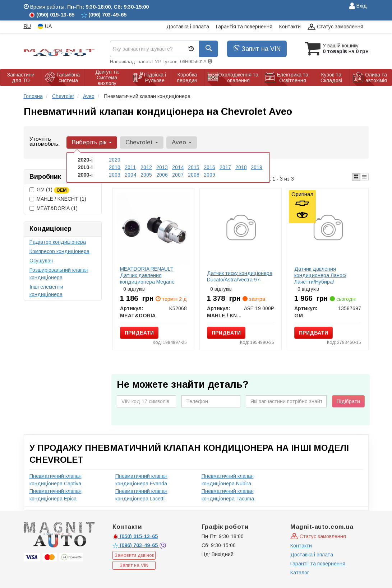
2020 (115, 160)
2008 (194, 175)
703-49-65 (136, 545)
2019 (257, 167)
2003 (115, 175)
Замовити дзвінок (134, 555)
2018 (241, 167)
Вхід (358, 6)
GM (49, 190)
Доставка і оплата (188, 27)
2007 (178, 175)
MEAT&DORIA (54, 208)
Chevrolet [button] (142, 142)
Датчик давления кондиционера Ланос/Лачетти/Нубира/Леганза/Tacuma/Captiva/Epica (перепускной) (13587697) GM (330, 282)
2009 (209, 175)
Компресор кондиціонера (59, 251)
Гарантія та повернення (244, 27)
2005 (146, 175)
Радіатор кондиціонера (58, 242)
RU (27, 26)
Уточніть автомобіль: (45, 141)
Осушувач (41, 261)
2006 (162, 175)
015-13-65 (135, 536)
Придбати (139, 333)
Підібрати (348, 401)
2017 (225, 167)
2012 (146, 167)
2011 (130, 167)
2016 (209, 167)
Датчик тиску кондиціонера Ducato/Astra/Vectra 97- (240, 276)
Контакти (290, 27)
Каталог (300, 573)
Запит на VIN (257, 49)
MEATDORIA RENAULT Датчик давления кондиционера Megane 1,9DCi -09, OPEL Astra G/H (152, 279)
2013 (162, 167)
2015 (194, 167)
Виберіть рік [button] (92, 142)
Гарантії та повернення (318, 564)
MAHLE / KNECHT (58, 199)
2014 (178, 167)
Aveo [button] (182, 142)
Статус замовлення (335, 27)
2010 (115, 167)
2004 (130, 175)
